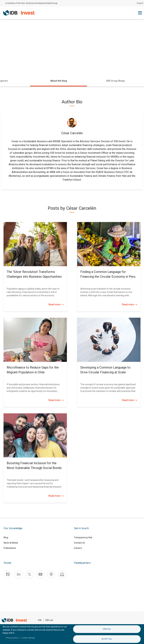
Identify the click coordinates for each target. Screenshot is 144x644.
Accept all (107, 639)
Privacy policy (12, 638)
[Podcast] (51, 574)
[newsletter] (62, 574)
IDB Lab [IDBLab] (49, 620)
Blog (6, 537)
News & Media (11, 543)
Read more (56, 305)
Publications (10, 548)
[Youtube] (40, 574)
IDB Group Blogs (116, 81)
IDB (40, 620)
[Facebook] (8, 574)
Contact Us (79, 543)
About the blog (59, 81)
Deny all (107, 629)
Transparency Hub (83, 537)
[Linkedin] (19, 574)
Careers (78, 548)
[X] (29, 574)
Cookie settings (28, 638)
